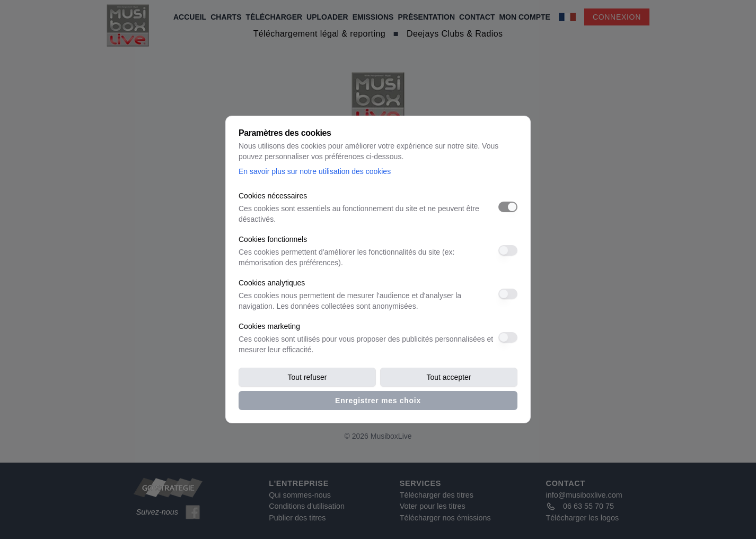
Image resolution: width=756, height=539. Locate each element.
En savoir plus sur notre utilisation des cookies (315, 171)
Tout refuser (307, 377)
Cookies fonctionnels (273, 239)
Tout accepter (449, 377)
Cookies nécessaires (273, 196)
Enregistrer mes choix (378, 401)
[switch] (508, 207)
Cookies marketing (269, 326)
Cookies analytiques (272, 283)
